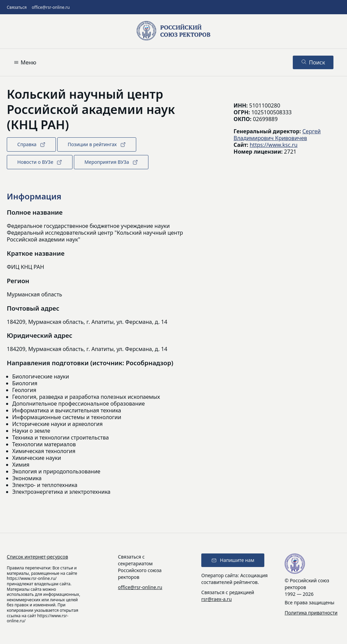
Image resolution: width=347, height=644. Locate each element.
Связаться (17, 7)
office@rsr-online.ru (51, 7)
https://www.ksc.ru (274, 145)
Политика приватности (311, 613)
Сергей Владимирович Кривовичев (277, 135)
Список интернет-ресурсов (37, 557)
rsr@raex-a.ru (217, 599)
